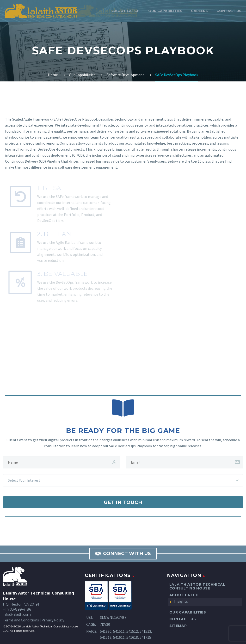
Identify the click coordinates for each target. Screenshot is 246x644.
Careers (199, 11)
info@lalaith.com (17, 614)
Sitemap (178, 626)
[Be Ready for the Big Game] (123, 408)
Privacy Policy (53, 620)
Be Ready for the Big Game (123, 430)
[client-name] (61, 462)
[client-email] (184, 462)
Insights (181, 601)
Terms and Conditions (21, 620)
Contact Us (229, 11)
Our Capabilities (165, 11)
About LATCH (126, 11)
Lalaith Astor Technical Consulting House (197, 586)
